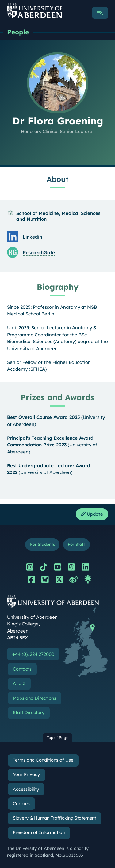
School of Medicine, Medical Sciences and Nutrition (58, 216)
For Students (42, 544)
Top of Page (58, 738)
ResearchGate (39, 252)
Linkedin (32, 237)
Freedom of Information (39, 832)
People (18, 32)
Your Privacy (26, 774)
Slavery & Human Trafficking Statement (54, 818)
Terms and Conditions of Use (43, 760)
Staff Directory (29, 713)
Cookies (21, 804)
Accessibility (26, 789)
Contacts (22, 669)
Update (92, 514)
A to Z (19, 683)
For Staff (76, 544)
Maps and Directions (34, 698)
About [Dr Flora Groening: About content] (57, 179)
